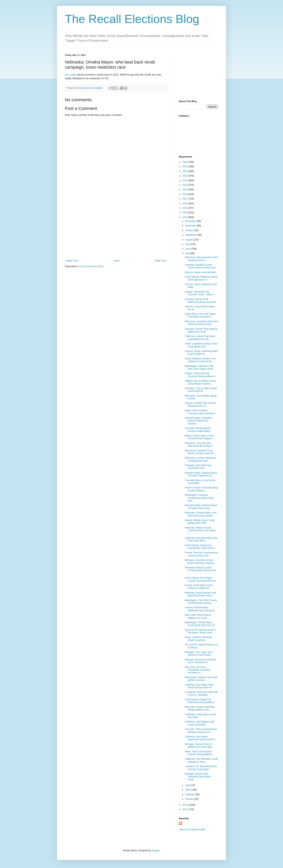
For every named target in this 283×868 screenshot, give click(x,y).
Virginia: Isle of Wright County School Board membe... (200, 382)
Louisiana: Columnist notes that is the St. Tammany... (201, 693)
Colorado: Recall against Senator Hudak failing (198, 430)
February (190, 794)
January (190, 799)
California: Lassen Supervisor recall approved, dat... (200, 338)
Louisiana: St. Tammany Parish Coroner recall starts (201, 768)
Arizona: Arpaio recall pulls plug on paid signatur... (201, 489)
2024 (186, 167)
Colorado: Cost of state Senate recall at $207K (201, 390)
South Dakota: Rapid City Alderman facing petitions (199, 701)
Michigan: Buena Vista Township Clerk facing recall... (198, 777)
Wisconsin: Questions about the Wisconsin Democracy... (201, 323)
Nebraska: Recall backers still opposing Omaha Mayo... (200, 594)
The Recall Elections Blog (132, 19)
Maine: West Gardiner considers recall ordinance (200, 412)
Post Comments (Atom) (91, 266)
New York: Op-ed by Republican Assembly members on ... (198, 670)
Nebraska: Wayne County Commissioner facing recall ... (200, 570)
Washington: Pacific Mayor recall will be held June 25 (200, 624)
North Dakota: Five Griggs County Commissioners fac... (201, 579)
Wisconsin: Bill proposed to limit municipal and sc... (201, 259)
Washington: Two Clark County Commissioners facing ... (201, 602)
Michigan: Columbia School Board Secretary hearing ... (200, 561)
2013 (186, 217)
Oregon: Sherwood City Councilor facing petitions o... (201, 375)
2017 (186, 199)
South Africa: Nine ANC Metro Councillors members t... (200, 315)
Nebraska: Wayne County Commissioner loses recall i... (200, 531)
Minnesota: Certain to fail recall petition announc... (201, 679)
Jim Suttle (71, 75)
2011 (186, 809)
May (188, 253)
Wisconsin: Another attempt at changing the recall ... (200, 459)
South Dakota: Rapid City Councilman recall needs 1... (201, 547)
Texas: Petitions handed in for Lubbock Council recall (200, 360)
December (191, 221)
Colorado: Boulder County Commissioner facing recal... (201, 266)
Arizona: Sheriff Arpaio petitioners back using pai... (200, 609)
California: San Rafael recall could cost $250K (199, 723)
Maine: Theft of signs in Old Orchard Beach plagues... (200, 437)
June (188, 249)
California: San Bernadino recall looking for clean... (201, 760)
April (188, 785)
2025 (186, 162)
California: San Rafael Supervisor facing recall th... (201, 738)
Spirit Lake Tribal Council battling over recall (198, 616)
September (191, 235)
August (189, 240)
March (189, 790)
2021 (186, 180)
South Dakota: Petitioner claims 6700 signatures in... (201, 278)
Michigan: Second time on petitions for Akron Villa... (199, 746)
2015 (186, 208)
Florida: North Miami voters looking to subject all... (199, 587)
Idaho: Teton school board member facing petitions (199, 753)
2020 (186, 185)
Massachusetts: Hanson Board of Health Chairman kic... (201, 474)
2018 (186, 194)
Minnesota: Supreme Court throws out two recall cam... (200, 452)
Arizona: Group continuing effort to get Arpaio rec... (201, 353)
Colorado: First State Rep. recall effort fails (198, 467)
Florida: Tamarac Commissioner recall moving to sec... (201, 554)
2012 (186, 805)
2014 (186, 213)
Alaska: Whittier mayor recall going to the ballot (200, 522)
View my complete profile (192, 829)
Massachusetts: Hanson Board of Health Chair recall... (201, 507)
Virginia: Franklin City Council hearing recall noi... (200, 404)
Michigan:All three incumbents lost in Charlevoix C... (200, 661)
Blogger (156, 851)
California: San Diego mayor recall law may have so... (199, 686)
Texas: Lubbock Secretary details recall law (198, 639)
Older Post (160, 261)
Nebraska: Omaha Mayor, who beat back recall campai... (201, 514)
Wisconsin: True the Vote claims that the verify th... (199, 445)
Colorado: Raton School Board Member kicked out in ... (201, 731)
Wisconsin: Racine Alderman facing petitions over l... (200, 708)
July (188, 244)
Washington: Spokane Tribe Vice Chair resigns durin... (200, 367)
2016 (186, 203)
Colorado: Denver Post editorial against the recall (201, 330)
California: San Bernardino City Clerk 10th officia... (201, 539)
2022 (186, 176)
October (190, 230)
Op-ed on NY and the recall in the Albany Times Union (200, 631)
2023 (186, 171)
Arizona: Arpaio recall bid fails (200, 272)
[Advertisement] (116, 230)
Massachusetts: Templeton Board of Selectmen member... (199, 421)
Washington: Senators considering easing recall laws (199, 498)
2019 (186, 190)
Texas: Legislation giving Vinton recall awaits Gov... (201, 345)
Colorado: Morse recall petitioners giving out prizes (200, 301)
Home (117, 261)
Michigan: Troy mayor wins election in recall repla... (199, 654)
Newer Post (72, 261)
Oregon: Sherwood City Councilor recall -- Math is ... (201, 293)
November (191, 226)
